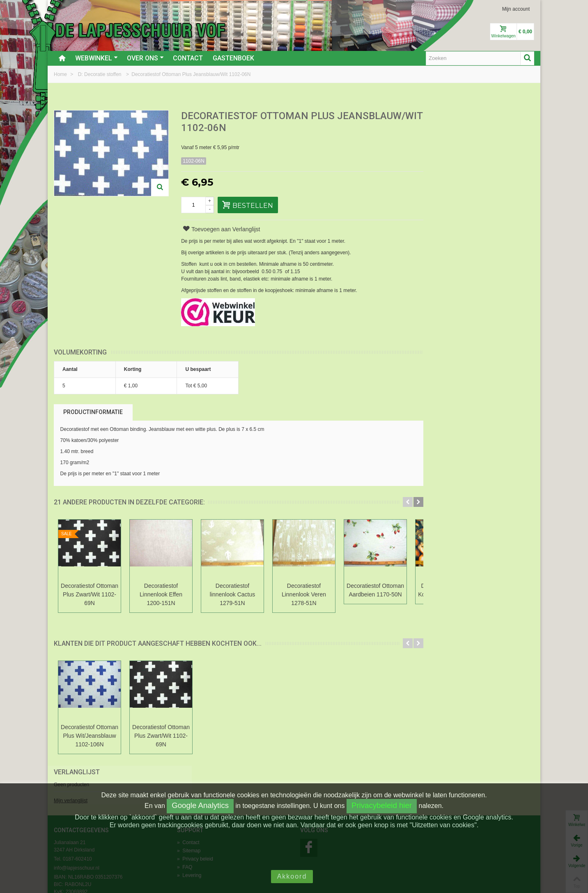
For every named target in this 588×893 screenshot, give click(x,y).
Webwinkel (96, 58)
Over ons (145, 58)
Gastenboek (233, 58)
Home (61, 74)
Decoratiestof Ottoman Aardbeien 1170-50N (375, 590)
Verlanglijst (446, 116)
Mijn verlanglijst (440, 145)
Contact (188, 58)
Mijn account (516, 9)
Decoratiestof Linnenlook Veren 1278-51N (304, 594)
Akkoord (292, 876)
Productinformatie (93, 412)
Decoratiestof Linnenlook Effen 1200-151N (161, 594)
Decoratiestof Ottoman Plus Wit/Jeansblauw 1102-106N (90, 736)
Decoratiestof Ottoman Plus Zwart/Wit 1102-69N (90, 594)
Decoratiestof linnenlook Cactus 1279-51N (232, 594)
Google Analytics (200, 805)
